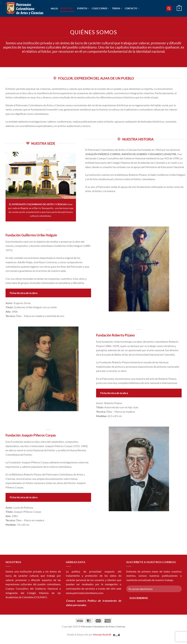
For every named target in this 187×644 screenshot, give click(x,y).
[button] (169, 8)
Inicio (54, 9)
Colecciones (101, 8)
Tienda (117, 8)
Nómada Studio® (102, 635)
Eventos (83, 8)
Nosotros (68, 8)
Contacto (132, 8)
